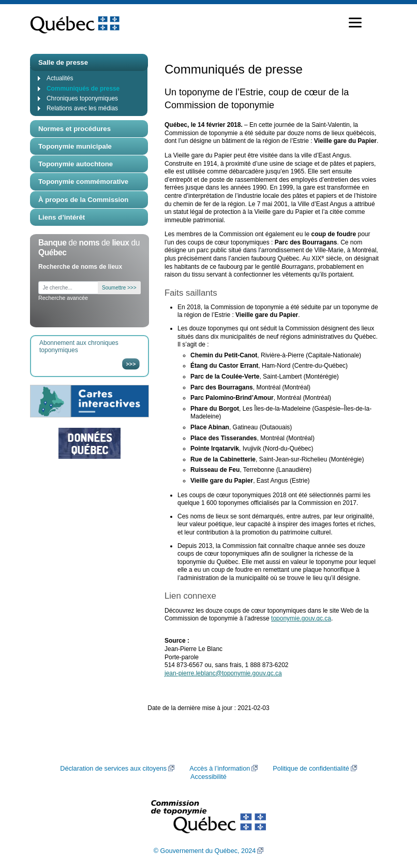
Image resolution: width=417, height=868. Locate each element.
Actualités (60, 78)
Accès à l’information (220, 769)
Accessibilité (209, 777)
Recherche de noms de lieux (80, 267)
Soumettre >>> (119, 288)
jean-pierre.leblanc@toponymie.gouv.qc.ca (223, 673)
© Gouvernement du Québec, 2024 (205, 851)
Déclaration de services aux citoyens (113, 769)
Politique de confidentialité (311, 769)
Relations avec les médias (82, 108)
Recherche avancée (63, 298)
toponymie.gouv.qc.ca (301, 618)
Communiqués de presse (83, 89)
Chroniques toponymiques (82, 98)
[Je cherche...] (68, 288)
